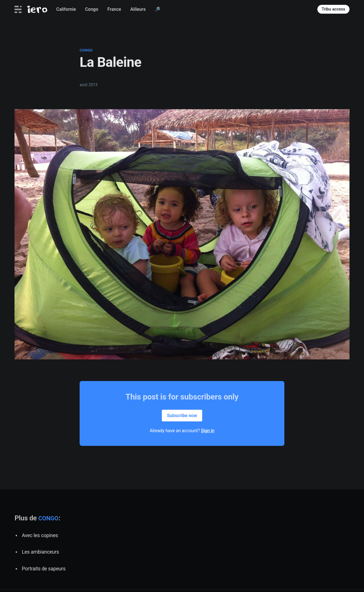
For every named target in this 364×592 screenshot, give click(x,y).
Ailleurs (138, 9)
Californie (66, 9)
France (114, 9)
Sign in (208, 431)
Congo (92, 9)
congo (86, 50)
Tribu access (333, 9)
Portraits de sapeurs (44, 569)
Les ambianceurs (41, 552)
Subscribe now (182, 416)
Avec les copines (40, 535)
